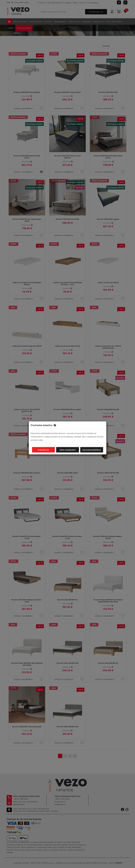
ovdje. (41, 440)
